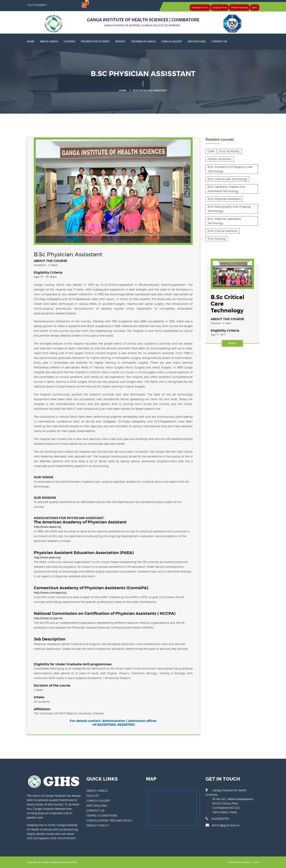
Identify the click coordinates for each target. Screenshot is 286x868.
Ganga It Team (251, 862)
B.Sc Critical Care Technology (227, 179)
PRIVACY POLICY (98, 825)
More (232, 343)
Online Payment (239, 8)
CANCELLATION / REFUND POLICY (110, 820)
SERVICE (120, 41)
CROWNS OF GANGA (143, 41)
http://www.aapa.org (47, 527)
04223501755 (217, 819)
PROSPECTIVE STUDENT (95, 41)
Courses (70, 41)
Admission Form (200, 8)
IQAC (255, 8)
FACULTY (93, 796)
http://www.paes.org (47, 557)
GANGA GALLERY (172, 41)
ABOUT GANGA (97, 791)
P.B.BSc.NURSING (220, 159)
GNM (211, 151)
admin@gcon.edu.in (223, 825)
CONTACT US (219, 41)
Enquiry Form (220, 8)
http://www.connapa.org (50, 592)
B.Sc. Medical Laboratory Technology (224, 221)
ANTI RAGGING (197, 41)
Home (123, 91)
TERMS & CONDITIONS (102, 815)
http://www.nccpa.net (48, 618)
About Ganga (49, 41)
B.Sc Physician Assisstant (224, 199)
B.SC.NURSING (230, 151)
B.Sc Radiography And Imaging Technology (229, 209)
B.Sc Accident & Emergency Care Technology (230, 169)
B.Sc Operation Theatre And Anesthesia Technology (226, 189)
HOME (31, 41)
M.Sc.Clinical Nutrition (223, 231)
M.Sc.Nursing (216, 239)
